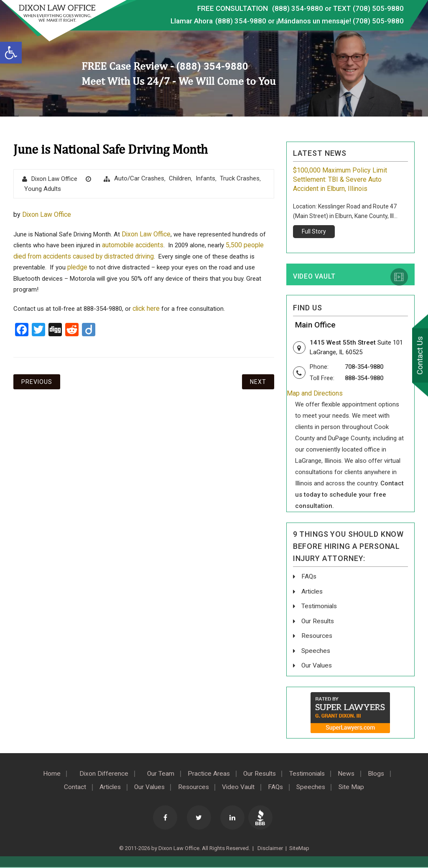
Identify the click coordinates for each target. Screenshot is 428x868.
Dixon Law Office (54, 179)
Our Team (156, 773)
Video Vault (314, 277)
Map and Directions (315, 395)
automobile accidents (133, 245)
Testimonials (320, 607)
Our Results (318, 621)
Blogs (384, 773)
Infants (205, 178)
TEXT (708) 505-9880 (368, 8)
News (352, 773)
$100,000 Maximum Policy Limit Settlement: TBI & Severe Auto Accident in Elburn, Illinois (340, 179)
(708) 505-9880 (378, 21)
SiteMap (299, 847)
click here (146, 309)
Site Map (359, 787)
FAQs (309, 577)
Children (180, 178)
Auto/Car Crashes (139, 178)
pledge (78, 268)
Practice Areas (206, 773)
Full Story (314, 231)
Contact (67, 787)
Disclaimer (270, 847)
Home (43, 773)
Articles (313, 592)
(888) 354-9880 (297, 8)
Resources (317, 636)
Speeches (316, 651)
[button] (11, 53)
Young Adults (43, 189)
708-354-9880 (366, 368)
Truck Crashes (240, 178)
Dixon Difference (98, 773)
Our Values (317, 665)
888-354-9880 (366, 379)
